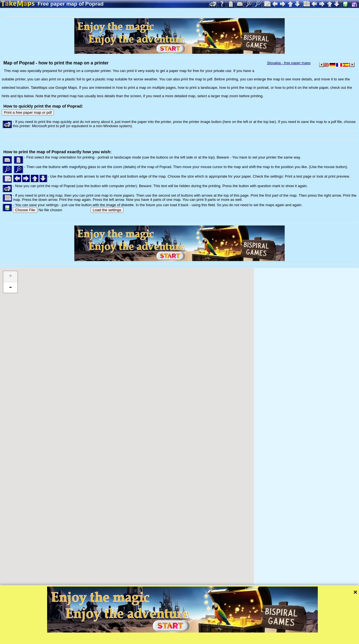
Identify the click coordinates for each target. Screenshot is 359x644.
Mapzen (244, 632)
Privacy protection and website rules (131, 640)
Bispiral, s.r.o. (58, 640)
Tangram (195, 632)
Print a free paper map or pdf (28, 112)
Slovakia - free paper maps (289, 63)
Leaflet (176, 632)
